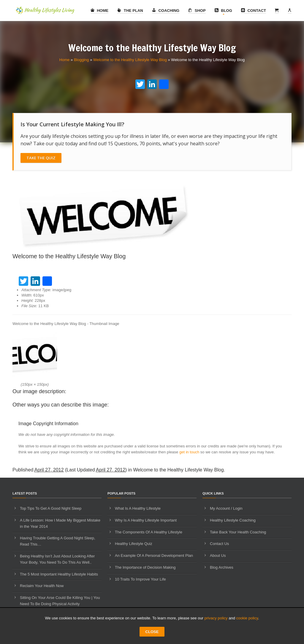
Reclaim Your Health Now (42, 586)
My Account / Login (226, 508)
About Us (218, 555)
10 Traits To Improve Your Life (140, 579)
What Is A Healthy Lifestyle (138, 508)
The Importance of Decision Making (145, 567)
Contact (254, 11)
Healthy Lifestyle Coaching (233, 520)
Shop (197, 11)
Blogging (81, 60)
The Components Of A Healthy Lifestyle (149, 532)
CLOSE (152, 632)
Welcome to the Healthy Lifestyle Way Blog (130, 60)
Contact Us (219, 544)
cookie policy (247, 618)
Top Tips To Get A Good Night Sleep (51, 508)
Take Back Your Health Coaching (238, 532)
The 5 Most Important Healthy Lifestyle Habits (59, 574)
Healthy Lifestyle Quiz (134, 544)
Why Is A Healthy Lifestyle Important (146, 520)
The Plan (130, 11)
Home (100, 11)
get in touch (189, 452)
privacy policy (216, 618)
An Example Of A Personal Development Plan (154, 555)
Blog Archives (222, 567)
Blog (223, 11)
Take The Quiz (41, 158)
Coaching (166, 11)
